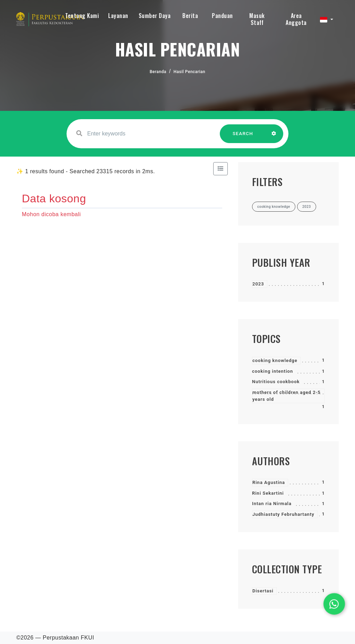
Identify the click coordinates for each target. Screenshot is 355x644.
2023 (258, 284)
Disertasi (263, 591)
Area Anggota (296, 19)
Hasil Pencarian (190, 72)
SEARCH (243, 137)
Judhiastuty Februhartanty (283, 514)
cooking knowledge (275, 360)
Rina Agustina (269, 482)
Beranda (158, 72)
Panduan (222, 16)
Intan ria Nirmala (272, 504)
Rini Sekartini (268, 493)
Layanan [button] (118, 16)
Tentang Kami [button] (82, 16)
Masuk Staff (257, 19)
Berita (190, 16)
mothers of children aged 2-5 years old (287, 396)
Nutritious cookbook (276, 382)
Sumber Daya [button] (155, 16)
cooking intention (272, 371)
